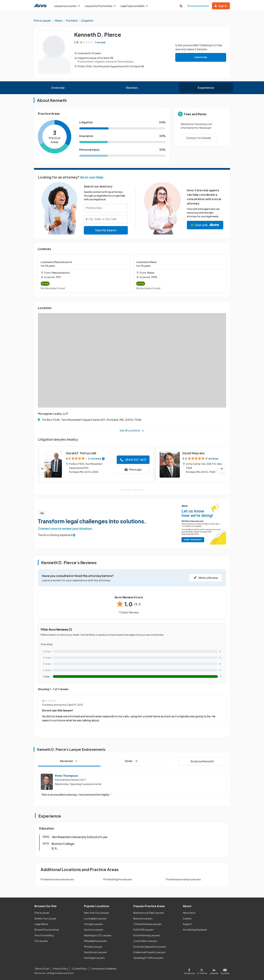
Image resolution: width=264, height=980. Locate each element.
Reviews (132, 88)
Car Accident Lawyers (145, 941)
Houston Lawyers (94, 930)
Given (132, 761)
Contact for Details (199, 138)
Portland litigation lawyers (118, 879)
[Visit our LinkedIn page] (214, 971)
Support (187, 924)
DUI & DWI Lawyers (144, 930)
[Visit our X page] (202, 971)
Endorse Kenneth (202, 761)
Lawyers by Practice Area (100, 6)
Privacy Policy (60, 969)
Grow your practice (198, 6)
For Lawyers (41, 941)
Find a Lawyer (42, 913)
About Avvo (189, 913)
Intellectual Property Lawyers (149, 952)
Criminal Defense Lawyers (148, 924)
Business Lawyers (143, 918)
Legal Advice (41, 924)
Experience (206, 88)
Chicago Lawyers (94, 924)
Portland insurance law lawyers (57, 879)
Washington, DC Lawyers (98, 935)
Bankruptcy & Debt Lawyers (149, 913)
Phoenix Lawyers (93, 947)
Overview (58, 88)
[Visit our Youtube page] (224, 971)
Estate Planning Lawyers (147, 935)
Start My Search (106, 230)
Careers (187, 918)
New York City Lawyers (97, 913)
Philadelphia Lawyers (95, 941)
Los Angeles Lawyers (95, 918)
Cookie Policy (79, 969)
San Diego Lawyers (94, 958)
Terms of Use (42, 969)
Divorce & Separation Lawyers (150, 947)
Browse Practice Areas (47, 930)
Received (69, 761)
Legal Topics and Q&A (134, 6)
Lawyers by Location (67, 6)
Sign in (221, 6)
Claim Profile (201, 57)
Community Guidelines (104, 969)
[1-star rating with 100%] (132, 676)
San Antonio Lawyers (95, 952)
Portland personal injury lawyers (183, 879)
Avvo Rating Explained (195, 930)
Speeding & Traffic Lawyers (148, 958)
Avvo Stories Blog (44, 935)
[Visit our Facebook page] (190, 971)
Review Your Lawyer (45, 918)
